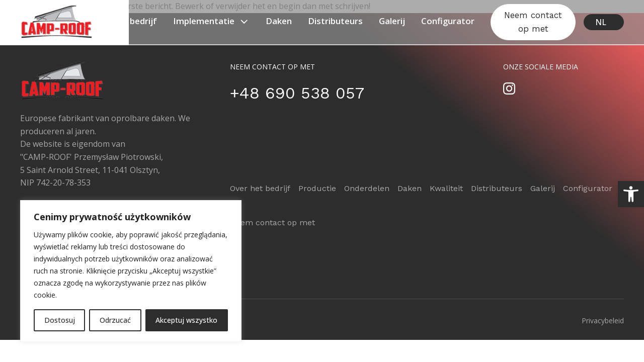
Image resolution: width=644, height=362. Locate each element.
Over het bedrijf (125, 21)
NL (601, 22)
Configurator (448, 21)
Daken (279, 21)
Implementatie (211, 21)
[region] (131, 271)
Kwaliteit (446, 188)
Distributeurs (335, 21)
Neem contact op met (533, 22)
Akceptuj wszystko (186, 320)
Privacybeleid (603, 321)
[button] (631, 194)
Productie (317, 188)
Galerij (392, 21)
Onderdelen (367, 188)
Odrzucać (115, 320)
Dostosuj (60, 320)
